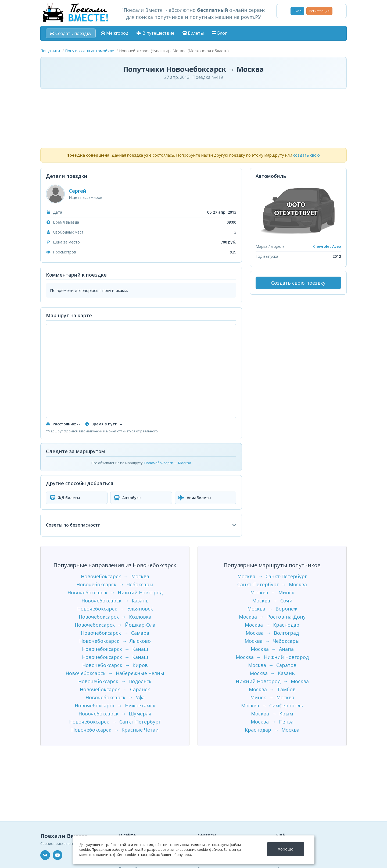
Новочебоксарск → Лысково (115, 641)
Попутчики (50, 51)
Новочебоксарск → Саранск (115, 689)
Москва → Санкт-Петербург (272, 576)
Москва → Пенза (272, 722)
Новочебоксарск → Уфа (115, 697)
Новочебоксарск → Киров (115, 665)
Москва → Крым (272, 714)
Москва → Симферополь (272, 705)
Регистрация (319, 11)
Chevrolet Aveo (327, 246)
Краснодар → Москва (272, 730)
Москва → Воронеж (272, 609)
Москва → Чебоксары (272, 641)
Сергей (78, 191)
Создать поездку (71, 33)
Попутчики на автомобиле (89, 51)
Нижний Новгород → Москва (272, 681)
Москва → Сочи (272, 601)
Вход (297, 11)
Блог (219, 33)
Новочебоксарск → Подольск (115, 681)
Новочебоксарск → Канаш (115, 649)
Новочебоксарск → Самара (115, 633)
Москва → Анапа (272, 649)
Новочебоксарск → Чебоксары (115, 584)
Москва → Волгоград (272, 633)
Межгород (115, 33)
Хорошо (286, 849)
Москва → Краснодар (272, 625)
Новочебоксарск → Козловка (115, 617)
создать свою (307, 155)
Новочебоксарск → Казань (115, 601)
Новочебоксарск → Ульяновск (115, 609)
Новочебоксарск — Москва (168, 463)
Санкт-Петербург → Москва (272, 584)
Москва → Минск (272, 592)
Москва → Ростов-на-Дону (272, 617)
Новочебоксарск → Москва (115, 576)
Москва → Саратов (272, 665)
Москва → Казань (272, 673)
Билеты (193, 33)
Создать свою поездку (298, 283)
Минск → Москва (272, 697)
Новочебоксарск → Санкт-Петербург (115, 722)
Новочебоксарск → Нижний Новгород (115, 592)
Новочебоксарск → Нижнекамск (115, 705)
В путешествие (155, 33)
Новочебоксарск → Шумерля (115, 714)
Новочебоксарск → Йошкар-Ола (115, 625)
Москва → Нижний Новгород (272, 657)
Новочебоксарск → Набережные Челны (115, 673)
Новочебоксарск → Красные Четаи (115, 730)
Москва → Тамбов (272, 689)
